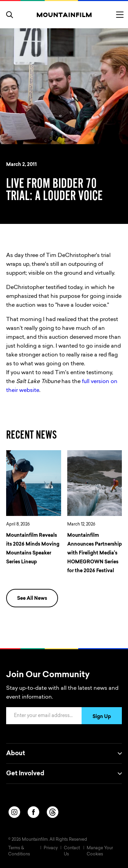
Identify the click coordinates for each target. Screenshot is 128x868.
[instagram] (14, 812)
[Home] (64, 15)
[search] (10, 15)
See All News (32, 599)
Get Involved (64, 774)
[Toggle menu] (120, 15)
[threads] (53, 812)
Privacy (51, 848)
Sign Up (102, 717)
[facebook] (33, 812)
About (64, 753)
